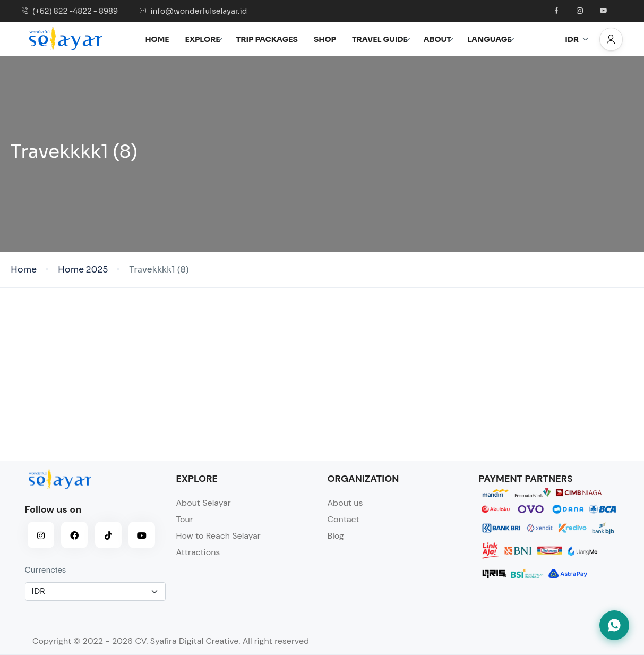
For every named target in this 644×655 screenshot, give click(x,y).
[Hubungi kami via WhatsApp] (614, 625)
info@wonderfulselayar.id (193, 11)
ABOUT (439, 39)
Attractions (198, 552)
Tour (185, 519)
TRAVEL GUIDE (381, 39)
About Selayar (204, 503)
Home (24, 270)
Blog (336, 536)
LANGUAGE (491, 39)
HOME (157, 39)
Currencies (46, 570)
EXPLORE (204, 39)
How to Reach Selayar (218, 536)
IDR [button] (577, 39)
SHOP (325, 39)
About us (345, 503)
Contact (344, 519)
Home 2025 (83, 270)
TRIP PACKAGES (267, 39)
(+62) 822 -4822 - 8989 (70, 11)
